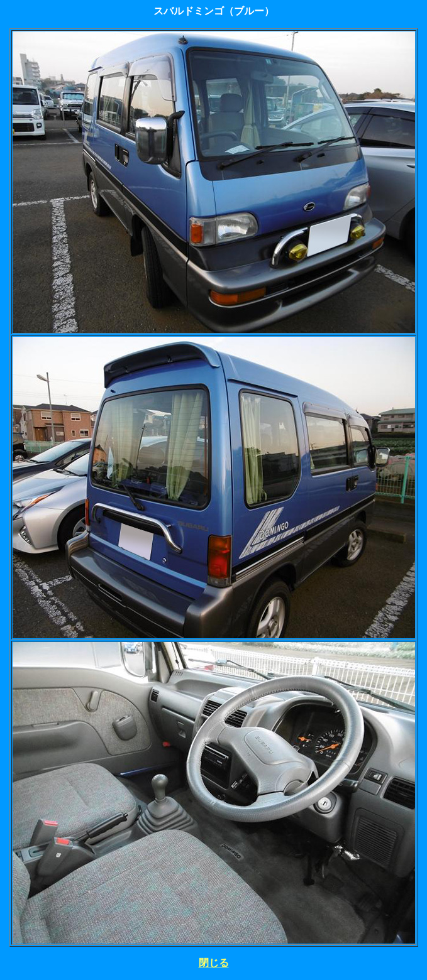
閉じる (214, 963)
